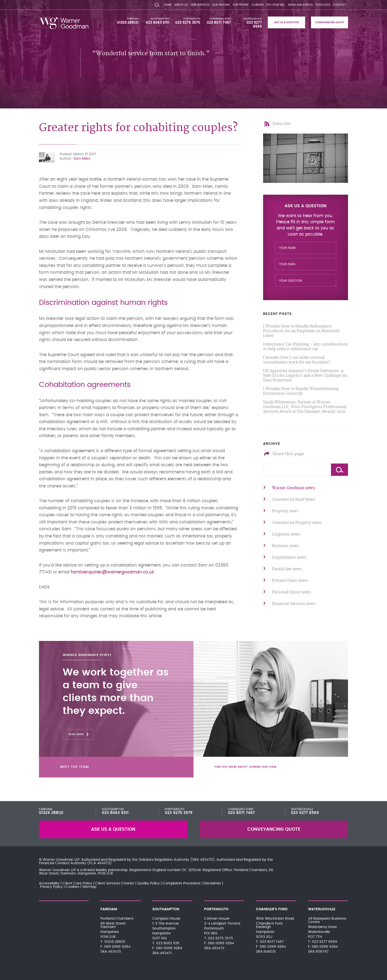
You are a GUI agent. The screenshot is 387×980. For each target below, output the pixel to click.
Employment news (289, 558)
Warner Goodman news (293, 488)
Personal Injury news (291, 592)
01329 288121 (128, 23)
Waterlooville (253, 19)
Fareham (133, 19)
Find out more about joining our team (248, 766)
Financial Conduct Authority (63, 863)
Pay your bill (276, 5)
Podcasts (323, 5)
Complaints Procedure (182, 883)
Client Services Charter (115, 883)
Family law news (287, 569)
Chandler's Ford (220, 19)
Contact (340, 5)
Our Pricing (221, 5)
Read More (77, 733)
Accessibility (49, 883)
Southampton (160, 19)
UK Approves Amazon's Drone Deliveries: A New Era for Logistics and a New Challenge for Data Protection (305, 376)
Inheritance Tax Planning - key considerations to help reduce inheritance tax (305, 347)
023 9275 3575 (188, 23)
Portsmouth (192, 19)
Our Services (200, 5)
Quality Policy (148, 883)
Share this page (288, 454)
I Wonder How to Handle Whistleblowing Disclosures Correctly (301, 391)
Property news (285, 511)
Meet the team (78, 766)
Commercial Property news (297, 523)
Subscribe (281, 124)
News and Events (300, 5)
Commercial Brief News (294, 500)
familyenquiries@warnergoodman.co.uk (112, 572)
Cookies (72, 887)
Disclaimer (212, 883)
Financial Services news (294, 604)
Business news (286, 546)
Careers (258, 5)
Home (168, 5)
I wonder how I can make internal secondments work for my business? (297, 360)
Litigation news (286, 534)
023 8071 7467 (219, 23)
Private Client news (290, 581)
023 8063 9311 (158, 23)
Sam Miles (82, 159)
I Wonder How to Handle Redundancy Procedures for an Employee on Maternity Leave (301, 331)
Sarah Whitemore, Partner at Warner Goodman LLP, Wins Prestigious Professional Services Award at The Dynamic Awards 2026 (305, 407)
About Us (181, 5)
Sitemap (89, 887)
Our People (241, 5)
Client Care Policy (77, 883)
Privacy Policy (51, 887)
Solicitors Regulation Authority (164, 860)
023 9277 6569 (305, 813)
